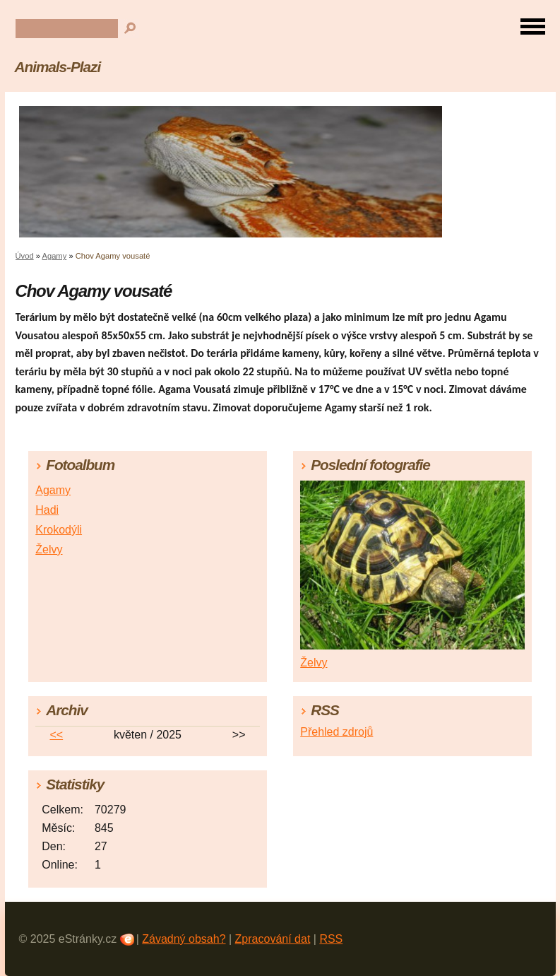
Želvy (49, 549)
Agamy (54, 256)
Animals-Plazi (58, 67)
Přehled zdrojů (336, 732)
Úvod (25, 256)
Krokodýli (59, 530)
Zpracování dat (273, 939)
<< (56, 735)
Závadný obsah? (184, 939)
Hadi (47, 510)
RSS (331, 939)
